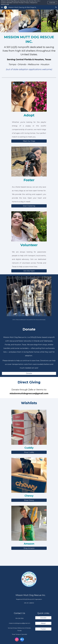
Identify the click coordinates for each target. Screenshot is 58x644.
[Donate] (29, 373)
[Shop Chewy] (29, 500)
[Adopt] (43, 623)
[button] (2, 7)
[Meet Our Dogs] (29, 141)
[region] (29, 3)
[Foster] (43, 629)
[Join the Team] (29, 271)
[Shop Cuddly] (29, 452)
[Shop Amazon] (29, 548)
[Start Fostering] (29, 206)
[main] (29, 54)
